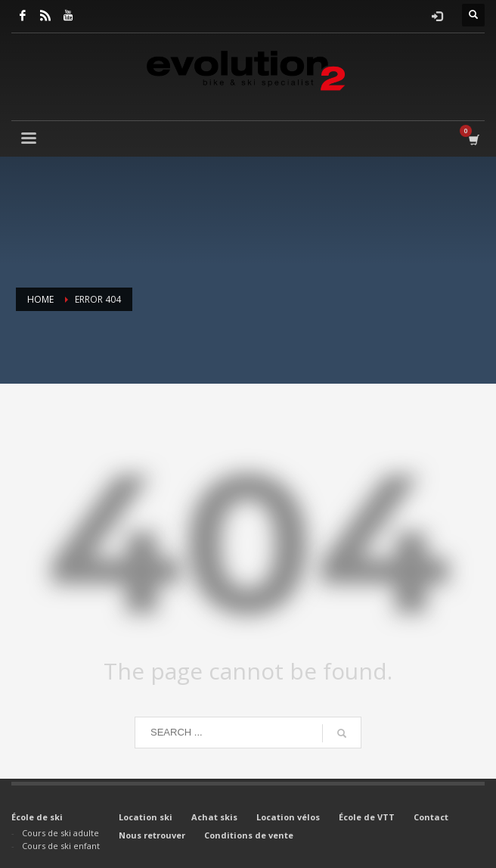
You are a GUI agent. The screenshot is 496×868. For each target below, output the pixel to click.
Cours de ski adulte (60, 833)
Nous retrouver (152, 835)
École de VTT (367, 817)
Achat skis (214, 817)
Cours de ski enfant (61, 846)
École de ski (37, 817)
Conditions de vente (249, 835)
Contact (431, 817)
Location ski (146, 817)
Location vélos (288, 817)
